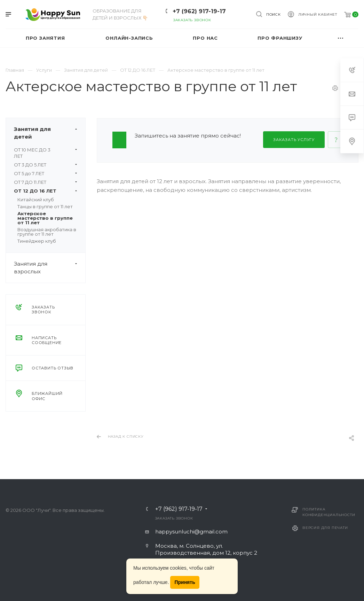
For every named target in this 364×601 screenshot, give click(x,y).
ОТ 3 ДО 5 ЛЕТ (46, 165)
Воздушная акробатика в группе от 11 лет (47, 232)
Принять (185, 582)
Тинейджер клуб (37, 241)
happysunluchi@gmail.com (191, 532)
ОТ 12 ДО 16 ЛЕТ (46, 191)
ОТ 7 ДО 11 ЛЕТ (46, 182)
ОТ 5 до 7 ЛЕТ (46, 173)
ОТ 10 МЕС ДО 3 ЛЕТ (46, 153)
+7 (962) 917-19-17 (199, 11)
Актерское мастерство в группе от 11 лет (45, 218)
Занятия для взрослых (50, 268)
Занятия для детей (50, 133)
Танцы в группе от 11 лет (45, 206)
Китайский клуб (36, 200)
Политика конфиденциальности (329, 512)
